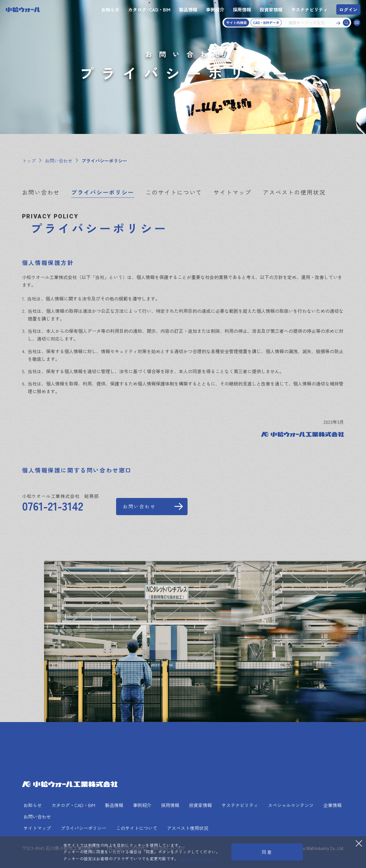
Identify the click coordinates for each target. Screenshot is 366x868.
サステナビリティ (309, 9)
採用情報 (242, 9)
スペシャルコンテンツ (291, 805)
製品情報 (188, 9)
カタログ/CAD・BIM (149, 9)
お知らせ (110, 9)
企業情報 (333, 805)
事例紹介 (215, 9)
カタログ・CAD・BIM (73, 805)
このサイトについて (174, 192)
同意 (267, 852)
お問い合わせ (41, 192)
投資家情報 (271, 9)
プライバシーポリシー (103, 192)
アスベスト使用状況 (188, 828)
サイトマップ (232, 192)
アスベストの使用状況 (294, 192)
